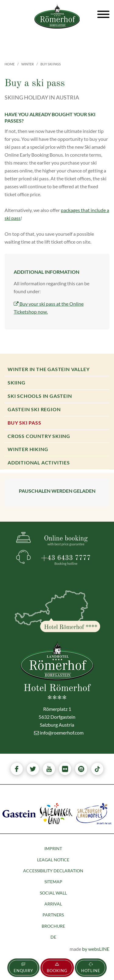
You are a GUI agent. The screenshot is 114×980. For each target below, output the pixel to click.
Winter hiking (28, 449)
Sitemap (53, 882)
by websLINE (96, 949)
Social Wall (53, 893)
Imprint (53, 848)
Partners (53, 915)
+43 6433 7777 (66, 560)
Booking (57, 968)
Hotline (91, 968)
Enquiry (23, 968)
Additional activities (39, 462)
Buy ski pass (24, 423)
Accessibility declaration (53, 871)
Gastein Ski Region (34, 409)
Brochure (53, 926)
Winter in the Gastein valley (48, 369)
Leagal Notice (53, 860)
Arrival (53, 904)
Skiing (17, 382)
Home (10, 64)
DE (53, 937)
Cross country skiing (39, 436)
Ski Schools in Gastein (40, 396)
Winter (28, 64)
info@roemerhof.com (59, 733)
